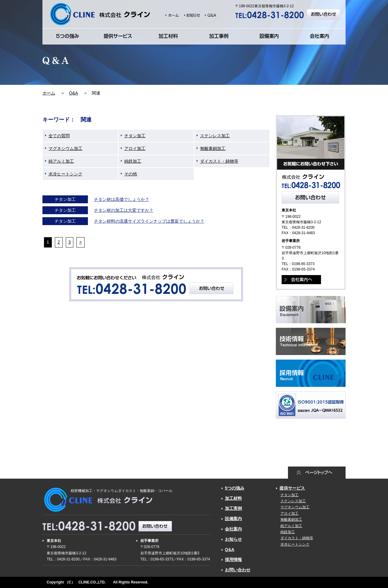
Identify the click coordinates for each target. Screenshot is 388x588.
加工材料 (233, 498)
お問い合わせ (238, 570)
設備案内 (233, 519)
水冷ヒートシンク (65, 174)
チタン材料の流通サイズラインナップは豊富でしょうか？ (149, 221)
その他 (131, 174)
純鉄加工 (133, 161)
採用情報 (233, 560)
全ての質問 (59, 136)
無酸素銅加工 (213, 148)
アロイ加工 (135, 148)
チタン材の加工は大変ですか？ (124, 210)
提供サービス (292, 488)
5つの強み (235, 488)
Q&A (74, 93)
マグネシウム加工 (65, 148)
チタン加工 (135, 136)
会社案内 (233, 529)
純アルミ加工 (61, 161)
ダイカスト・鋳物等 (219, 161)
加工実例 (233, 508)
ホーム (49, 93)
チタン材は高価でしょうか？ (122, 199)
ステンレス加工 (215, 136)
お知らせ (233, 539)
